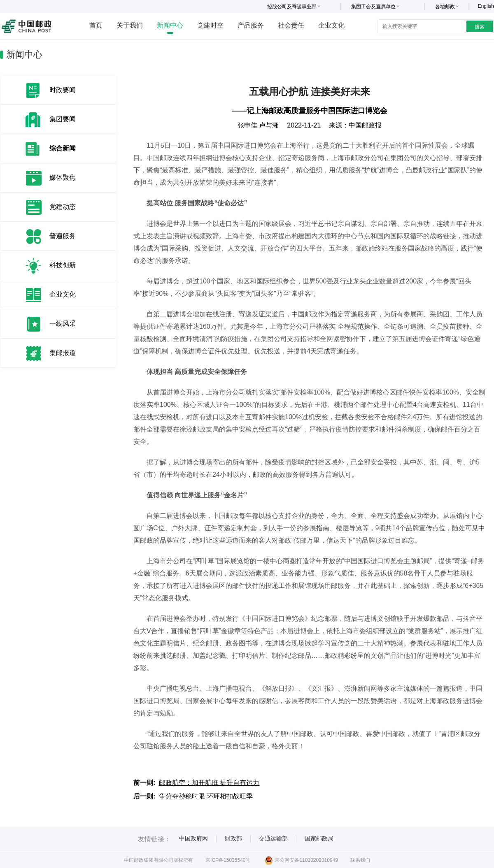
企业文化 (331, 25)
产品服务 (251, 25)
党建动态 (63, 207)
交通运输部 (273, 838)
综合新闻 (63, 148)
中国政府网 (193, 838)
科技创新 (63, 265)
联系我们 (360, 860)
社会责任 (291, 25)
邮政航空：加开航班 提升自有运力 (209, 783)
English (486, 6)
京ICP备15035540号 (228, 860)
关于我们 (130, 25)
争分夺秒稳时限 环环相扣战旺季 (206, 796)
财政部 (233, 838)
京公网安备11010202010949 (301, 860)
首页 (96, 25)
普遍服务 (63, 236)
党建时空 (210, 25)
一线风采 (63, 324)
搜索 (480, 27)
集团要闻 (63, 119)
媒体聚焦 (63, 178)
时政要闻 (63, 90)
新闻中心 (170, 25)
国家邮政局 (319, 838)
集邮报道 (63, 353)
